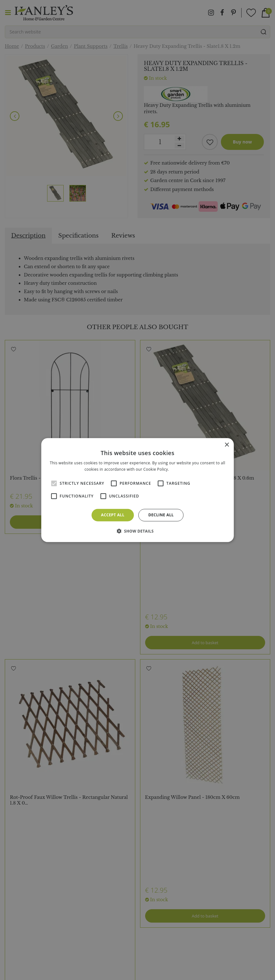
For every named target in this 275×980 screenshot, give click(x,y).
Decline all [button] (161, 515)
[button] (137, 531)
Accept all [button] (113, 515)
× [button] (226, 445)
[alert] (137, 490)
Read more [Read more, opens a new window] (180, 469)
